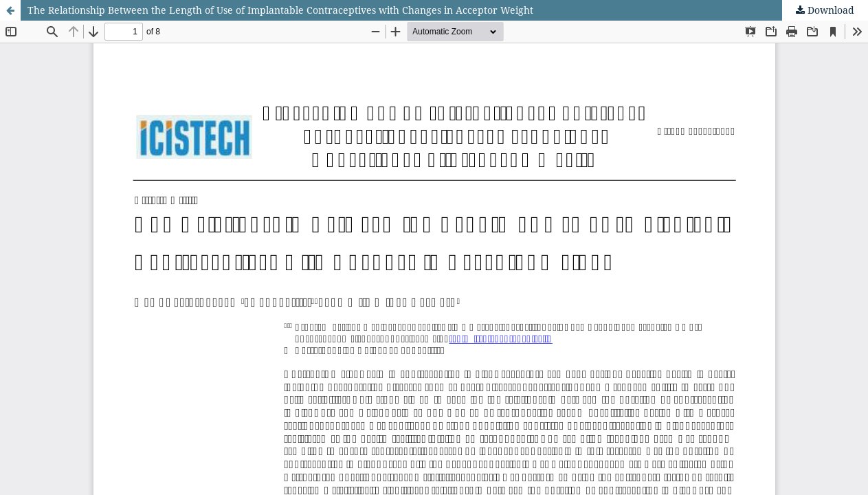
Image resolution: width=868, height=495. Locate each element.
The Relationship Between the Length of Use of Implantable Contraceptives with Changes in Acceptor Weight (280, 10)
